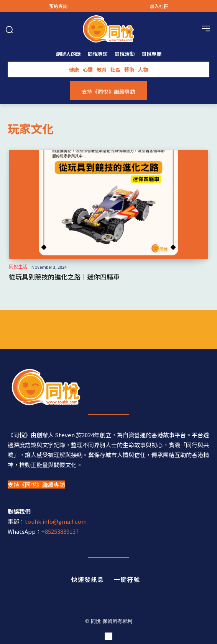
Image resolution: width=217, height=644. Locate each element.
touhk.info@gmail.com (56, 521)
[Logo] (108, 29)
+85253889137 (60, 531)
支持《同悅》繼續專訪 (36, 485)
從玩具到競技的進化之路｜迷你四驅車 (64, 277)
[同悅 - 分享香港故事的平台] (108, 387)
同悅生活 (18, 266)
